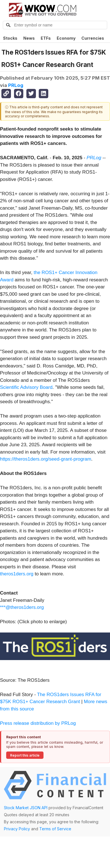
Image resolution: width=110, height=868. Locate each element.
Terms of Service (55, 829)
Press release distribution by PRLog (38, 723)
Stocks (10, 38)
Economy (66, 38)
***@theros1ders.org (22, 607)
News (29, 38)
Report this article (25, 755)
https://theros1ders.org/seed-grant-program (46, 459)
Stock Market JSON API (26, 808)
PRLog (16, 85)
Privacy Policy (17, 829)
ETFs (46, 38)
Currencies (93, 38)
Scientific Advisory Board (26, 387)
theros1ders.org (17, 574)
